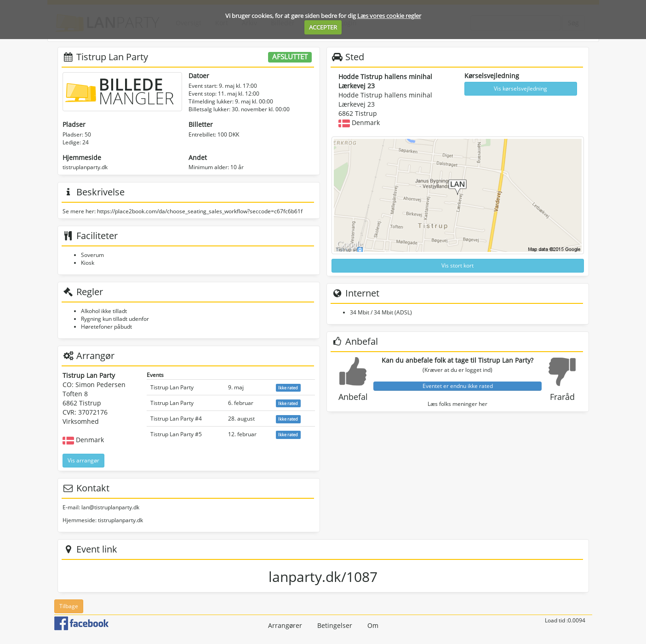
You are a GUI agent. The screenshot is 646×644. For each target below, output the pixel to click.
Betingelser (335, 625)
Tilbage (69, 606)
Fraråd (562, 397)
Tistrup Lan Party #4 (176, 419)
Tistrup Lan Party (172, 387)
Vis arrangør (83, 460)
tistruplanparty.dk (85, 167)
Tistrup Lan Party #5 (176, 434)
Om (373, 625)
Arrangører (285, 625)
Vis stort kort (457, 265)
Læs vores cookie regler (389, 16)
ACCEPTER (323, 27)
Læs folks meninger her (457, 404)
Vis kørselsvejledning (520, 88)
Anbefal (353, 397)
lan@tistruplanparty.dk (110, 507)
